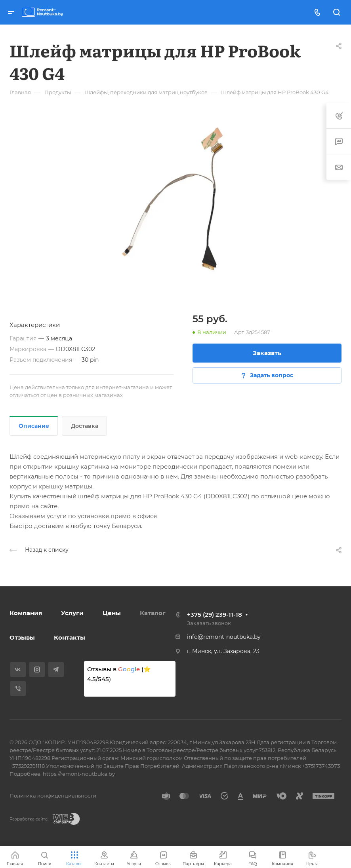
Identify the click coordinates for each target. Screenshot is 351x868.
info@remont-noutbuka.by (224, 637)
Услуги (72, 613)
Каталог (153, 613)
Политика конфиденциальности (53, 796)
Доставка (85, 426)
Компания (26, 613)
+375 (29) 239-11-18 (215, 614)
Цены (112, 613)
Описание (34, 426)
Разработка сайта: (29, 819)
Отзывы (22, 637)
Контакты (70, 637)
